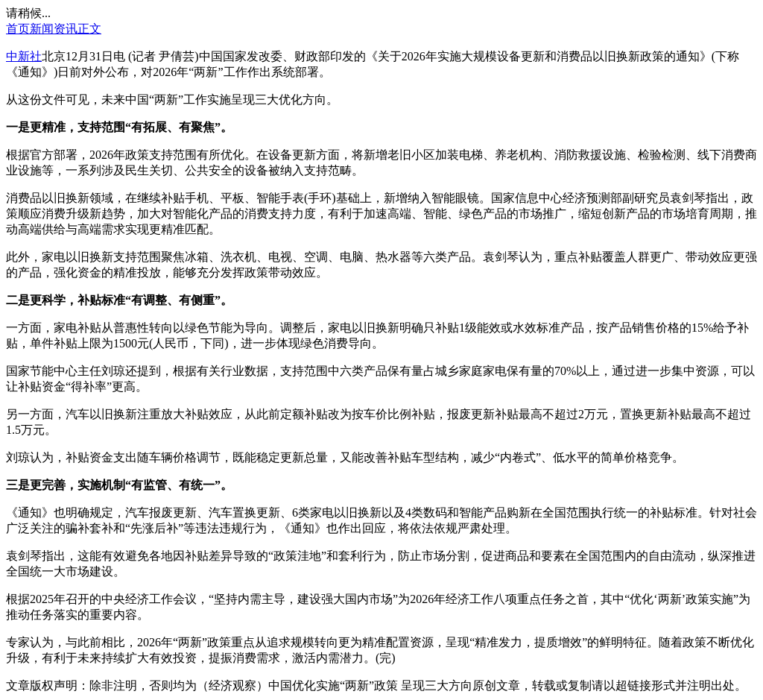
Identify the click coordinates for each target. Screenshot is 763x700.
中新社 (24, 56)
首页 (18, 29)
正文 (89, 29)
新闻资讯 (54, 29)
